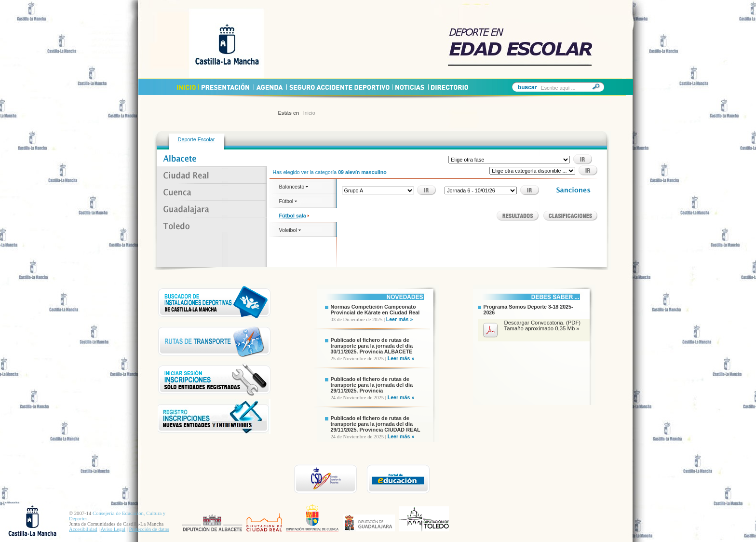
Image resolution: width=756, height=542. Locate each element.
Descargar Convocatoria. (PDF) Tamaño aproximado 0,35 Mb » (543, 325)
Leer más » (400, 319)
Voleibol (290, 230)
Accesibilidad (83, 529)
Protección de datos (149, 529)
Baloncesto (294, 187)
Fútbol (288, 201)
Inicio (309, 113)
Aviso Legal (113, 529)
